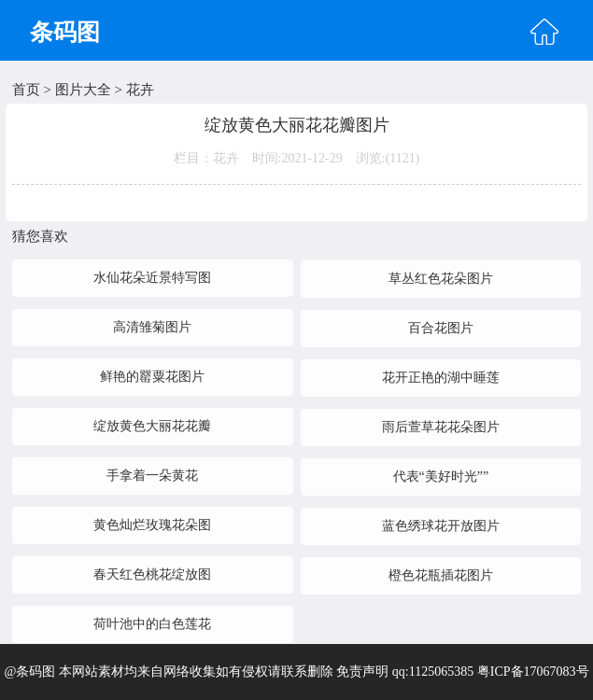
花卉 (140, 90)
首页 (26, 90)
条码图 (65, 32)
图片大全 (83, 90)
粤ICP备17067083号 (533, 672)
